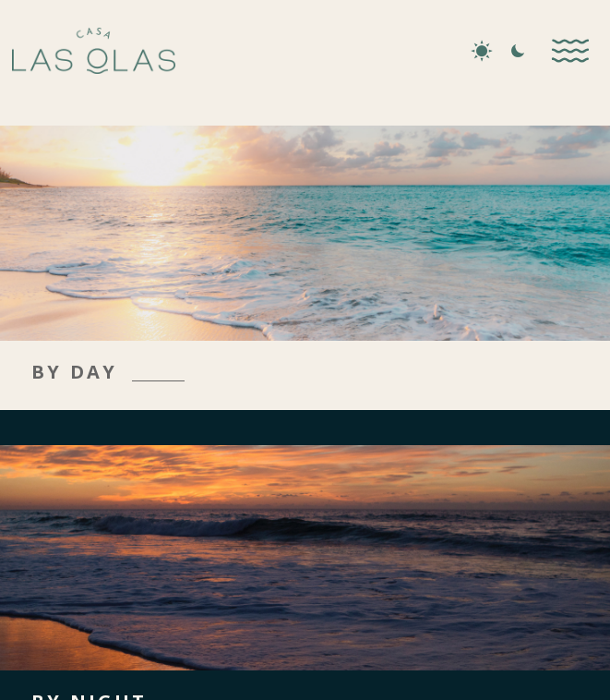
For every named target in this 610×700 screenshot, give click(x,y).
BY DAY (74, 372)
